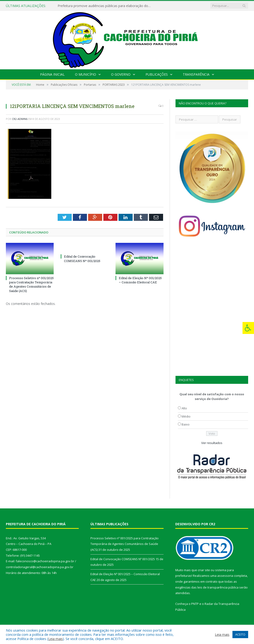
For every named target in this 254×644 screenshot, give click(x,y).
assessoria (225, 576)
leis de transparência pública (218, 587)
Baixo (186, 424)
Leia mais (56, 639)
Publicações (157, 74)
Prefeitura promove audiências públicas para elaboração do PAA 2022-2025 (106, 6)
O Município (86, 74)
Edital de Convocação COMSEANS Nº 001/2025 (82, 259)
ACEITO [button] (240, 634)
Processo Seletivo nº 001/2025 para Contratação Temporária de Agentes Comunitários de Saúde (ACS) (31, 284)
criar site (204, 570)
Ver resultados (212, 443)
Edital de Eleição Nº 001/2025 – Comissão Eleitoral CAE (140, 280)
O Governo (121, 74)
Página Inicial (52, 74)
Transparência (196, 74)
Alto (184, 408)
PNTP (195, 604)
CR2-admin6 (20, 119)
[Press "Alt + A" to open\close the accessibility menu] (248, 328)
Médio (186, 416)
